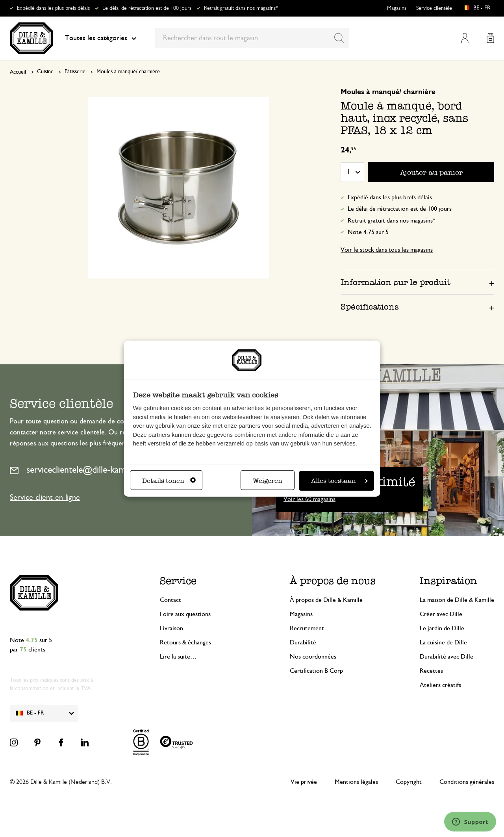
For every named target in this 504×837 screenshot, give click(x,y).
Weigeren (268, 481)
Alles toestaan (339, 481)
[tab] (417, 282)
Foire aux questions (185, 614)
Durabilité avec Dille (447, 657)
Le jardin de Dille (442, 628)
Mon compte (465, 38)
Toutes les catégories (101, 38)
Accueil (18, 72)
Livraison (171, 628)
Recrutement (307, 628)
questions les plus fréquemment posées (107, 444)
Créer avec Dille (441, 614)
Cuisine (45, 72)
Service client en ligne (45, 497)
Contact (170, 600)
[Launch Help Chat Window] (470, 822)
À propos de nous (333, 581)
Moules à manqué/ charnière (128, 72)
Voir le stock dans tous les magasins (387, 250)
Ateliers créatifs (440, 685)
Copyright (409, 782)
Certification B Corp (316, 671)
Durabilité (303, 642)
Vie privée (304, 782)
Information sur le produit (396, 282)
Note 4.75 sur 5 (368, 232)
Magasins (397, 8)
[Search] (339, 38)
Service (178, 581)
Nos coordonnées (313, 657)
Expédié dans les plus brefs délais (53, 8)
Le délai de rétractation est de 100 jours (147, 8)
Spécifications (370, 307)
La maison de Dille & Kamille (457, 600)
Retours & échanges (185, 642)
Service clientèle (434, 8)
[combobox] (252, 38)
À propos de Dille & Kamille (326, 600)
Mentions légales (356, 782)
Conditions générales (467, 782)
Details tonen (169, 481)
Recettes (431, 671)
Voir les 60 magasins (309, 499)
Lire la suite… (178, 657)
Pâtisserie (75, 72)
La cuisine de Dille (443, 642)
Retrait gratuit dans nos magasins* (241, 8)
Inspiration (448, 581)
